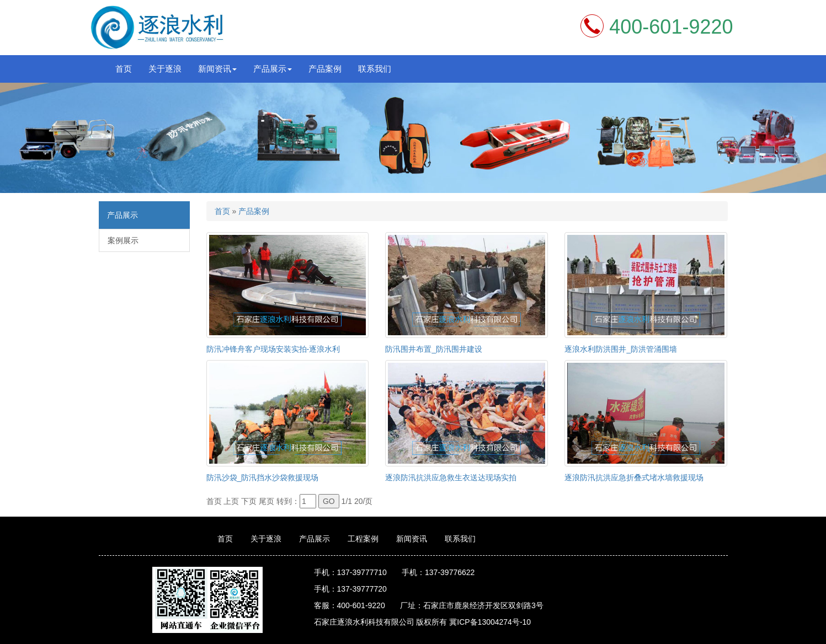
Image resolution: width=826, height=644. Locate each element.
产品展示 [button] (273, 69)
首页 (124, 69)
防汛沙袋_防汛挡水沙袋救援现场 (263, 477)
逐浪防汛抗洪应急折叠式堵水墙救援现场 (634, 477)
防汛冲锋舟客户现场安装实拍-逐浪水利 (273, 349)
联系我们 (375, 69)
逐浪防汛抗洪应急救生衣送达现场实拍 (451, 477)
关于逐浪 (165, 69)
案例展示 (123, 240)
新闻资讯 (412, 539)
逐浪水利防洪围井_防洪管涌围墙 (621, 349)
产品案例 (325, 69)
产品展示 (315, 539)
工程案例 (363, 539)
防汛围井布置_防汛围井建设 (434, 349)
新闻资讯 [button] (217, 69)
